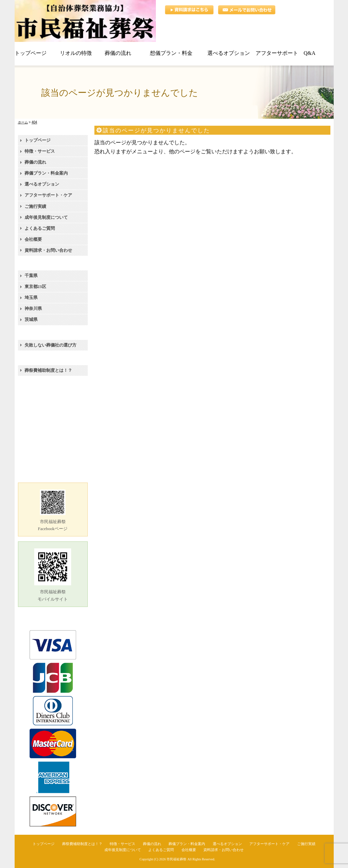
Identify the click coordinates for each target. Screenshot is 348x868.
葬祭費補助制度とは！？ (48, 370)
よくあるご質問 (40, 228)
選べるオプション (42, 184)
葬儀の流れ (35, 162)
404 (34, 122)
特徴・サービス (40, 151)
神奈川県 (33, 308)
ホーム (23, 122)
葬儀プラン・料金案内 (46, 173)
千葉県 (31, 276)
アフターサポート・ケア (48, 195)
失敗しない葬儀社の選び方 (51, 345)
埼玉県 (31, 297)
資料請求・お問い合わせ (48, 250)
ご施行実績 (35, 206)
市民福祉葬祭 (176, 859)
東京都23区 (35, 287)
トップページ (38, 140)
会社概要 (33, 239)
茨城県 (31, 319)
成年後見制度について (46, 217)
